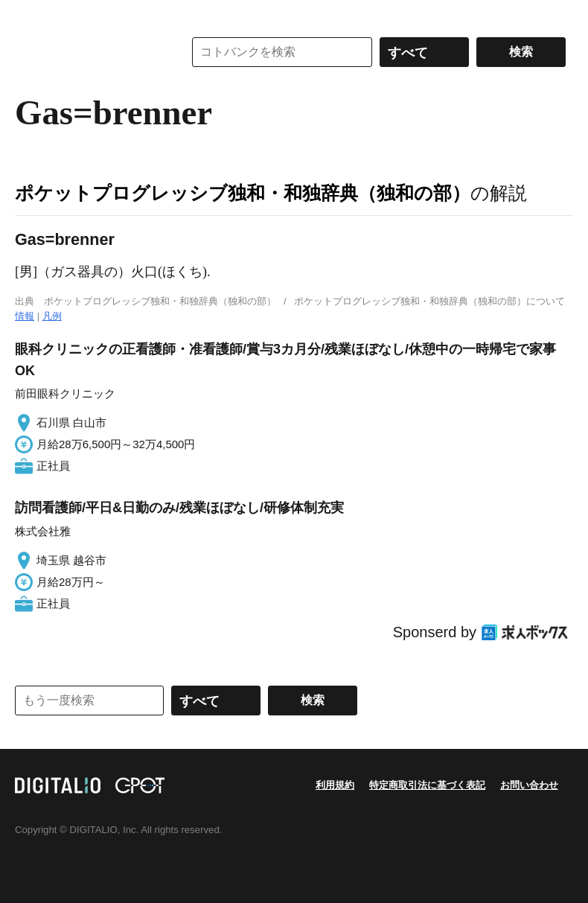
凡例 (52, 316)
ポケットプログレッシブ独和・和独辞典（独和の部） (243, 193)
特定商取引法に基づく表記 (427, 785)
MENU (30, 15)
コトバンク (89, 52)
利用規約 (335, 785)
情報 (25, 316)
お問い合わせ (529, 785)
